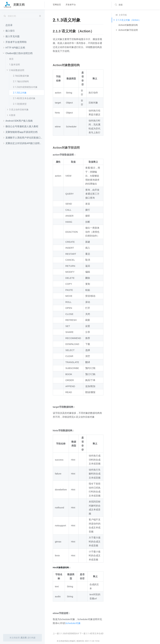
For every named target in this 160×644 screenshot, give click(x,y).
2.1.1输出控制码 (20, 81)
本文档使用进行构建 (22, 638)
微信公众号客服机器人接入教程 (21, 126)
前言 (10, 59)
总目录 (8, 25)
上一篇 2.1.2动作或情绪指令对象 (67, 633)
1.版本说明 (13, 64)
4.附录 (11, 115)
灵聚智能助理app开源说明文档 (20, 132)
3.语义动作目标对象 (18, 109)
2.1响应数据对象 (20, 76)
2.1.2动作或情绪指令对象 (24, 87)
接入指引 (9, 31)
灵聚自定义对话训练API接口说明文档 (24, 143)
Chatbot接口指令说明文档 (17, 53)
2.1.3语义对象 (19, 93)
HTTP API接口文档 (14, 48)
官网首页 (57, 5)
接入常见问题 (11, 36)
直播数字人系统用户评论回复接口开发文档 (24, 138)
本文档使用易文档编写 (66, 641)
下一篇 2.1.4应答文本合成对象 (93, 633)
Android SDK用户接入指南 (18, 121)
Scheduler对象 (73, 623)
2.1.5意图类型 (19, 104)
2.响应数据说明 (15, 70)
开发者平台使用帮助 (15, 42)
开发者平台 (71, 5)
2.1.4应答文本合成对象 (23, 98)
